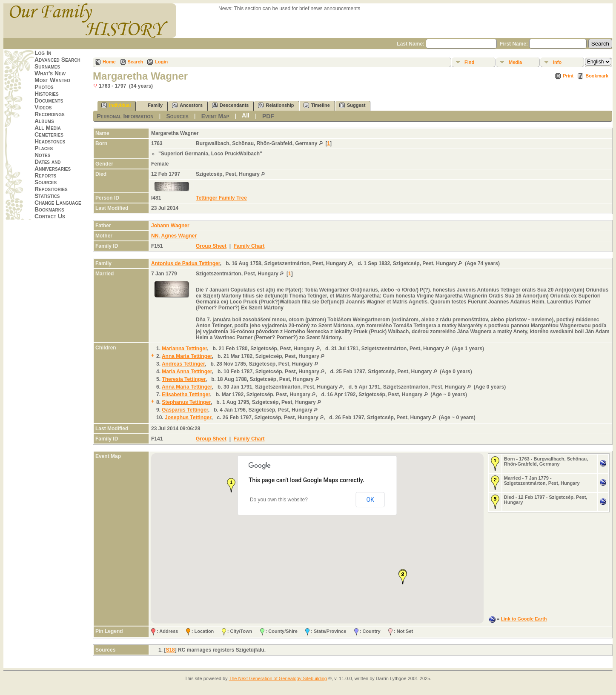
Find (469, 62)
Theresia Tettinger (183, 379)
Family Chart (249, 246)
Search (136, 62)
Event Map (215, 116)
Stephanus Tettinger (186, 402)
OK (370, 500)
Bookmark (597, 76)
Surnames (47, 66)
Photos (44, 87)
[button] (231, 485)
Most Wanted (52, 80)
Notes (42, 155)
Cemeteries (49, 134)
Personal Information (125, 116)
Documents (49, 100)
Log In (43, 53)
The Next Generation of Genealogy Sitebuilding (278, 678)
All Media (48, 128)
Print (568, 76)
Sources (46, 182)
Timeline (317, 105)
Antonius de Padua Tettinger (186, 263)
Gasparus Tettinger (185, 410)
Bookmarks (49, 209)
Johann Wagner (170, 226)
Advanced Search (57, 60)
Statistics (47, 196)
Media (515, 62)
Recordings (50, 114)
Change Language (58, 203)
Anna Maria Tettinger (187, 356)
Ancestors (187, 105)
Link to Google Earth (524, 619)
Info (557, 62)
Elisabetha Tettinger (186, 395)
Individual (116, 105)
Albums (44, 121)
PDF (268, 116)
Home (109, 62)
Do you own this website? (279, 500)
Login (161, 62)
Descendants (230, 105)
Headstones (50, 141)
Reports (45, 175)
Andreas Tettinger (183, 364)
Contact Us (50, 216)
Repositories (51, 189)
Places (44, 148)
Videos (43, 107)
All (246, 115)
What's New (50, 73)
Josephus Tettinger (188, 418)
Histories (47, 94)
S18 (170, 650)
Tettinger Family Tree (221, 198)
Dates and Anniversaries (53, 165)
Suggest (352, 105)
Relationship (276, 105)
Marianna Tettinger (184, 349)
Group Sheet (211, 246)
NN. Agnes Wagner (174, 236)
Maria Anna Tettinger (187, 372)
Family (151, 105)
